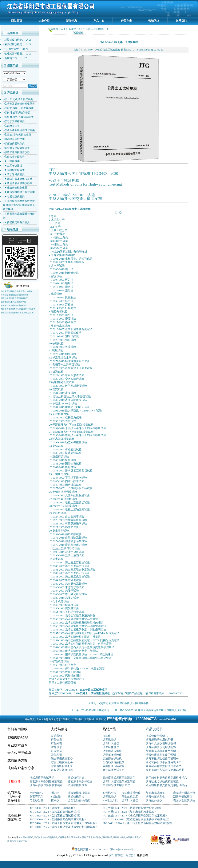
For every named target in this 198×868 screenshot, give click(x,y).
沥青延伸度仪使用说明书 (161, 747)
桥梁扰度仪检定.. (14, 40)
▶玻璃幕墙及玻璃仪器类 (18, 183)
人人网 (134, 703)
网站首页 (17, 21)
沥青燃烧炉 (109, 740)
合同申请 (56, 751)
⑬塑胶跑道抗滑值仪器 (17, 152)
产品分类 (13, 93)
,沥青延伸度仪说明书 (27, 309)
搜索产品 (13, 66)
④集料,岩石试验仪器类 (17, 113)
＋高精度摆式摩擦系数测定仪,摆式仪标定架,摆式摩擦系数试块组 (19, 205)
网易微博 (143, 703)
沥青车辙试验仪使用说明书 (162, 759)
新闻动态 (71, 21)
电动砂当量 (37, 800)
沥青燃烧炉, (6, 302)
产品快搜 (56, 740)
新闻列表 (13, 33)
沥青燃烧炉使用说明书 (159, 740)
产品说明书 (154, 729)
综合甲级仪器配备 (62, 759)
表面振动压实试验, (9, 305)
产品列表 (126, 21)
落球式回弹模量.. (14, 54)
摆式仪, (18, 291)
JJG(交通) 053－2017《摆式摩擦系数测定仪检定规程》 (135, 816)
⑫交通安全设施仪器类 (17, 148)
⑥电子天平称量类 (15, 121)
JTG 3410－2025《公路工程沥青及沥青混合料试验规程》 (64, 827)
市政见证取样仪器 (62, 770)
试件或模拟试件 (77, 785)
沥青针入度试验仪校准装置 (119, 781)
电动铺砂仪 (37, 793)
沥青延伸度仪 (22, 295)
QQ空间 (104, 703)
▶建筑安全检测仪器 (16, 188)
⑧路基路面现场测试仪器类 (20, 130)
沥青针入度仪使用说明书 (161, 743)
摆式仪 (107, 736)
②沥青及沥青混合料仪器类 (20, 104)
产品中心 (99, 21)
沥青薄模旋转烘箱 (79, 793)
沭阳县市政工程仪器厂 (123, 855)
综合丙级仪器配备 (62, 766)
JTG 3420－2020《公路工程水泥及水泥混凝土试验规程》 (64, 823)
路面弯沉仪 (37, 797)
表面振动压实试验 (114, 766)
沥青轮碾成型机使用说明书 (162, 755)
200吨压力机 (110, 800)
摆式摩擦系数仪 (131, 793)
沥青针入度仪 (26, 291)
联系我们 (181, 21)
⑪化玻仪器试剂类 (15, 143)
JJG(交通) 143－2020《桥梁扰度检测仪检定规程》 (133, 808)
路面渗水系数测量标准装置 (46, 781)
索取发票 (56, 755)
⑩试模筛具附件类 (15, 139)
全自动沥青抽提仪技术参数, (12, 313)
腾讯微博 (124, 703)
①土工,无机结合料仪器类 (19, 99)
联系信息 (13, 229)
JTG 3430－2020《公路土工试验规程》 (53, 808)
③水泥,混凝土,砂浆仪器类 (19, 108)
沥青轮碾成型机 (112, 751)
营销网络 (154, 21)
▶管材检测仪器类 (15, 170)
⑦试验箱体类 (12, 126)
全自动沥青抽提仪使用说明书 (164, 766)
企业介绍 (44, 21)
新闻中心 (74, 29)
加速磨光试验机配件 (9, 309)
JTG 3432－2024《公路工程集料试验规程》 (56, 812)
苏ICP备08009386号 (122, 849)
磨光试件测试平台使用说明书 (164, 762)
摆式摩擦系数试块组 (42, 778)
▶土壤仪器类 (12, 161)
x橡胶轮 (56, 797)
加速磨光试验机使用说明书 (162, 751)
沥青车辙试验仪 (21, 298)
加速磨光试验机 (112, 759)
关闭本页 (182, 710)
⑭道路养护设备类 (15, 157)
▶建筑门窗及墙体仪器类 (18, 179)
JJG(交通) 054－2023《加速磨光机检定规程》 (130, 812)
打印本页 (172, 710)
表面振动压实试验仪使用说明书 (165, 770)
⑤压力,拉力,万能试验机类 (19, 117)
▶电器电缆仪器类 (15, 196)
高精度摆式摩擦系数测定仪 (119, 778)
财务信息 (56, 747)
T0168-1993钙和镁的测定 (95, 710)
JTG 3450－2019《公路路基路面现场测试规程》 (58, 819)
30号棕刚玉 (109, 793)
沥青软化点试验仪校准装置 (162, 781)
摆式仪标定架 (76, 778)
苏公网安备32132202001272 (91, 849)
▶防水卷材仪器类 (15, 174)
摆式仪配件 (21, 305)
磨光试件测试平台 (18, 302)
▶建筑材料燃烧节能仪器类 (20, 192)
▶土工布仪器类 (13, 166)
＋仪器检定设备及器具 (17, 222)
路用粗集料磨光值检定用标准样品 (166, 778)
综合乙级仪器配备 (62, 762)
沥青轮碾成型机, (8, 298)
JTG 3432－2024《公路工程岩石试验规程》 (56, 816)
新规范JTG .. (12, 58)
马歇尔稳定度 (130, 797)
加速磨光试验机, (8, 291)
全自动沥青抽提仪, (9, 295)
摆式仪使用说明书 (157, 736)
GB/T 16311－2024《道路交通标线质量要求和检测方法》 (137, 819)
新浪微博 (114, 703)
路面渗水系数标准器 (80, 781)
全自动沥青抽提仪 (114, 762)
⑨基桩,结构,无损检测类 (18, 135)
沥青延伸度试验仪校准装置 (46, 785)
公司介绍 (42, 719)
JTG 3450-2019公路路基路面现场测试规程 (143, 710)
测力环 (55, 793)
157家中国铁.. (12, 49)
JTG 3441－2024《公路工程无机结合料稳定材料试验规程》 (138, 823)
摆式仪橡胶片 (30, 313)
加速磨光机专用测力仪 (116, 785)
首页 (63, 29)
